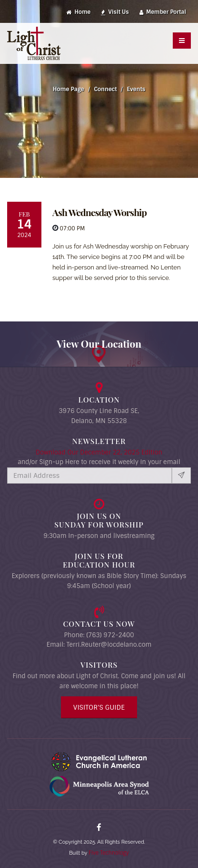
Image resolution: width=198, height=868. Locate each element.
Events (136, 89)
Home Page (69, 89)
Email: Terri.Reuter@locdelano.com (99, 645)
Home (78, 12)
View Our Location (99, 343)
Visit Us (115, 12)
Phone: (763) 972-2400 (99, 635)
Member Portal (163, 12)
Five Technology (109, 853)
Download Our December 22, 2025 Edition (99, 452)
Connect (106, 89)
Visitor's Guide (99, 707)
